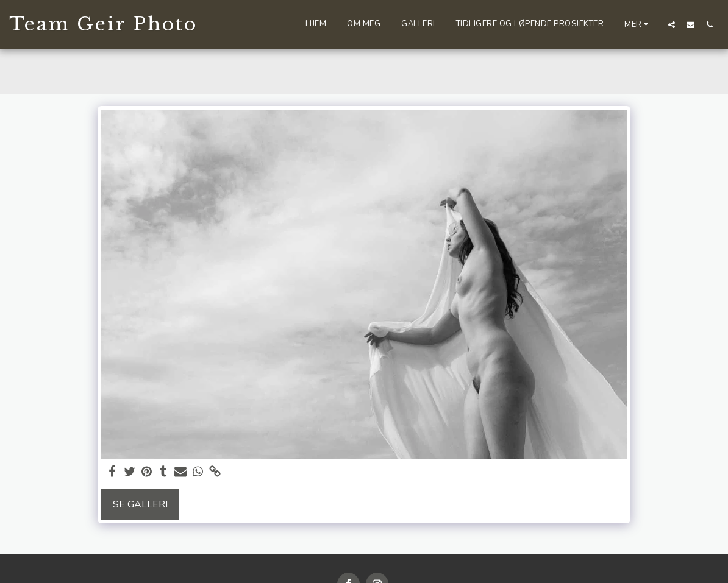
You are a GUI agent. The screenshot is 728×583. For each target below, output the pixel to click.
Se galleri (140, 504)
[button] (672, 24)
